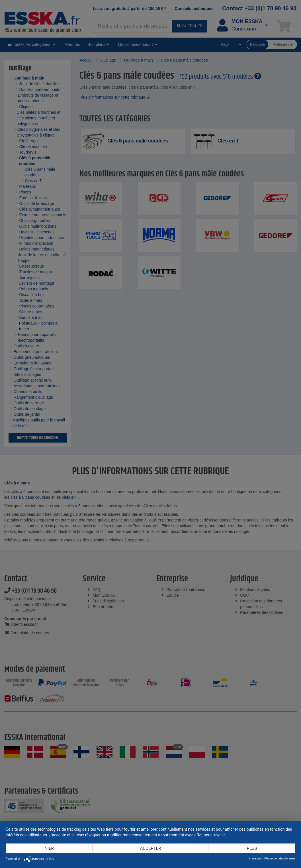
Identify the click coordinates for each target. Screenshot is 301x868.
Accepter (151, 848)
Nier (49, 848)
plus (252, 848)
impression (256, 858)
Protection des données (280, 858)
